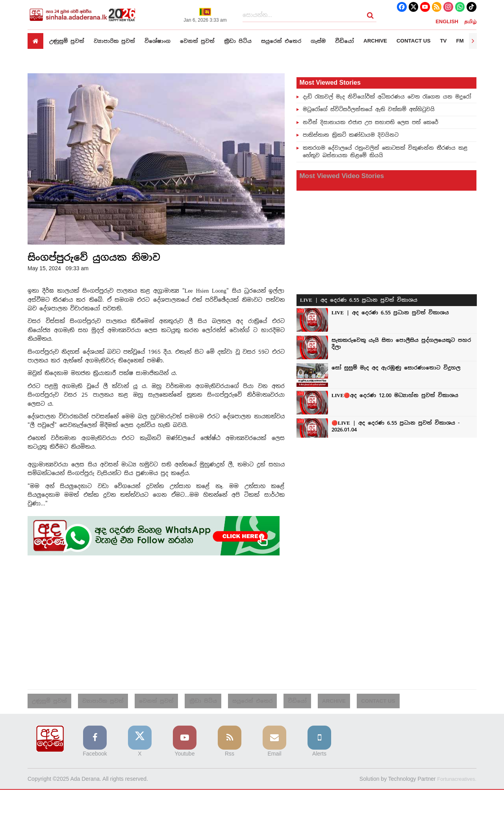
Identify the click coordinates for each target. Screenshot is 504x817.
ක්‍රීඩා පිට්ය (246, 41)
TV (460, 41)
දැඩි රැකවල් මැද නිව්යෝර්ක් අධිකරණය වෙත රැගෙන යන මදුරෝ (387, 97)
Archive (390, 41)
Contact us (429, 41)
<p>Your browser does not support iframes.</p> (387, 308)
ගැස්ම (330, 41)
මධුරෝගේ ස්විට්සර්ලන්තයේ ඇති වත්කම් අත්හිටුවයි (369, 109)
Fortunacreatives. (455, 780)
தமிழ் (470, 21)
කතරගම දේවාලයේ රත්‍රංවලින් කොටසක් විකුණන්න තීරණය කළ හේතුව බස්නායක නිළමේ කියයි (385, 152)
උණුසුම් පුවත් (68, 41)
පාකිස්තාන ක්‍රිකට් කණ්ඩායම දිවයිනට (351, 135)
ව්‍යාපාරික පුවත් (118, 41)
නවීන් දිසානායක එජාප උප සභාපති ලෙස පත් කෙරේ (371, 122)
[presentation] (473, 41)
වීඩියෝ (358, 41)
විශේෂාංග (163, 41)
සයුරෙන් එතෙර (291, 41)
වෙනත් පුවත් (204, 41)
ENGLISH (447, 21)
